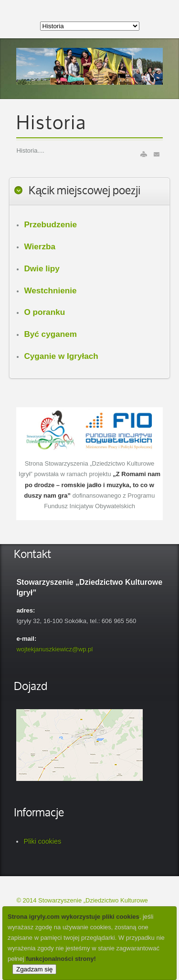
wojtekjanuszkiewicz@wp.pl (54, 649)
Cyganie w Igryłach (61, 356)
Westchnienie (50, 290)
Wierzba (40, 246)
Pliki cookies (42, 841)
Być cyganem (50, 334)
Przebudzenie (50, 224)
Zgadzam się (34, 969)
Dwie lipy (42, 268)
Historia (51, 124)
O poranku (44, 312)
